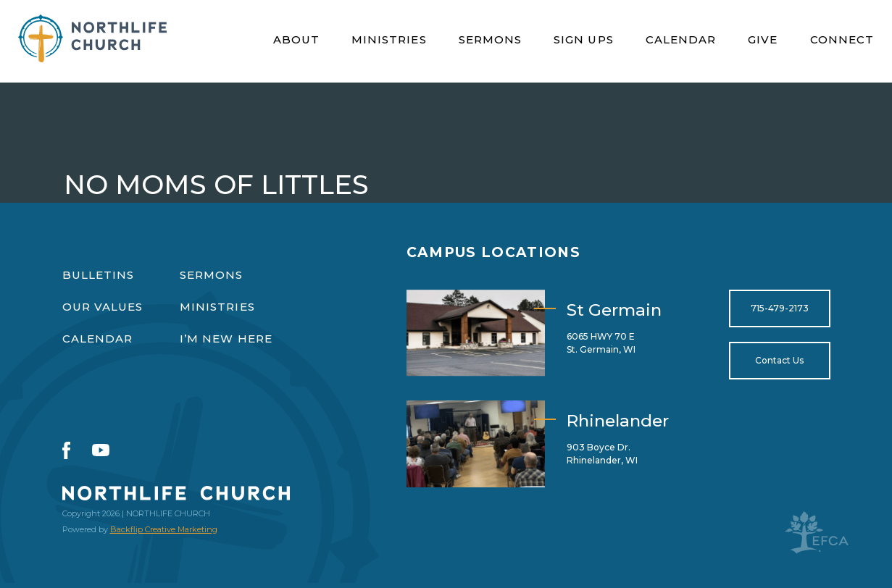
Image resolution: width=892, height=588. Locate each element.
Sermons (491, 40)
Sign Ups (584, 40)
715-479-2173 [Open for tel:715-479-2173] (780, 308)
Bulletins (99, 275)
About (296, 40)
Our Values (103, 307)
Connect (842, 40)
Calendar (681, 40)
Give (763, 40)
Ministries (389, 40)
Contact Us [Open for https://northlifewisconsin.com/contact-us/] (779, 360)
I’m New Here (226, 339)
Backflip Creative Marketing (164, 529)
